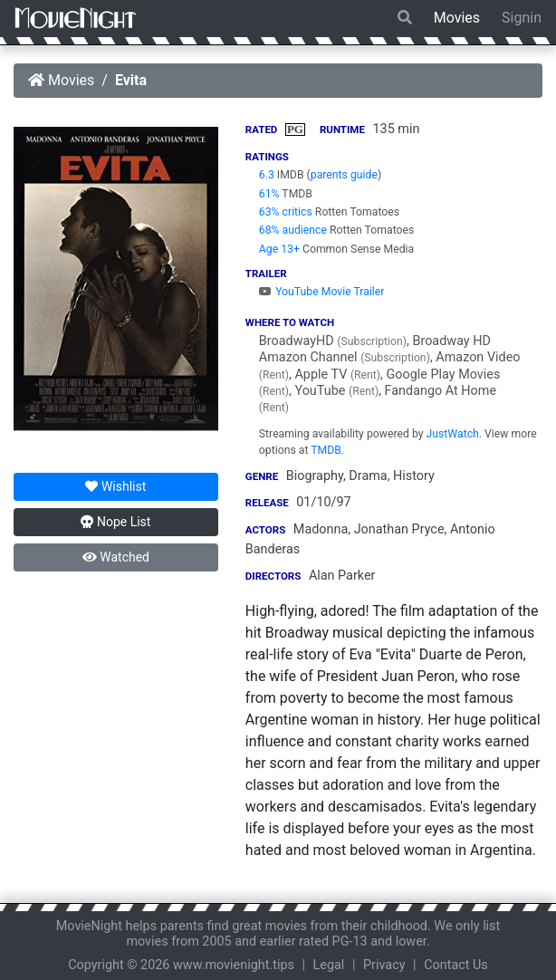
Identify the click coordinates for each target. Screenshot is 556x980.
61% (269, 194)
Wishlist (115, 486)
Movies (457, 18)
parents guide (344, 175)
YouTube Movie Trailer (322, 292)
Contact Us (456, 965)
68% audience (293, 230)
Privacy (384, 965)
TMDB (326, 450)
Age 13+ (279, 249)
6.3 (267, 175)
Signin (522, 18)
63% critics (286, 212)
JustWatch (453, 434)
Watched (116, 557)
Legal (329, 965)
